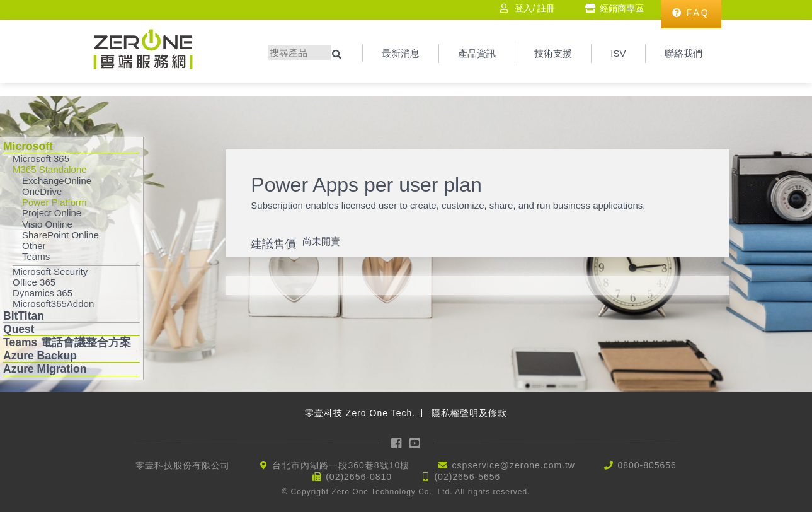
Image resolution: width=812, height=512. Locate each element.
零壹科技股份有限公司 (183, 465)
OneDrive (42, 191)
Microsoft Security (50, 271)
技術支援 (553, 53)
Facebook (397, 443)
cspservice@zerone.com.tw (514, 465)
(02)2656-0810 (359, 477)
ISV (618, 53)
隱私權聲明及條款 (469, 413)
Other (34, 246)
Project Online (52, 213)
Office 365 (34, 282)
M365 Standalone (50, 169)
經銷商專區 (622, 8)
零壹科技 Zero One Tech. (360, 413)
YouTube (415, 443)
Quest (19, 329)
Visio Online (47, 224)
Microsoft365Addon (53, 304)
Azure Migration (45, 369)
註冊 (546, 8)
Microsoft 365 (41, 159)
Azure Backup (40, 356)
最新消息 (401, 53)
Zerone (143, 49)
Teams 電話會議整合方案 (67, 342)
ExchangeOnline (57, 181)
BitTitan (24, 316)
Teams (36, 256)
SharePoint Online (60, 235)
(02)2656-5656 (467, 477)
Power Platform (54, 202)
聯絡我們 (683, 53)
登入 (523, 8)
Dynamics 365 (43, 293)
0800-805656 (647, 465)
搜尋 (338, 55)
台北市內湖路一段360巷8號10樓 (341, 465)
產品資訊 (477, 53)
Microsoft (28, 146)
